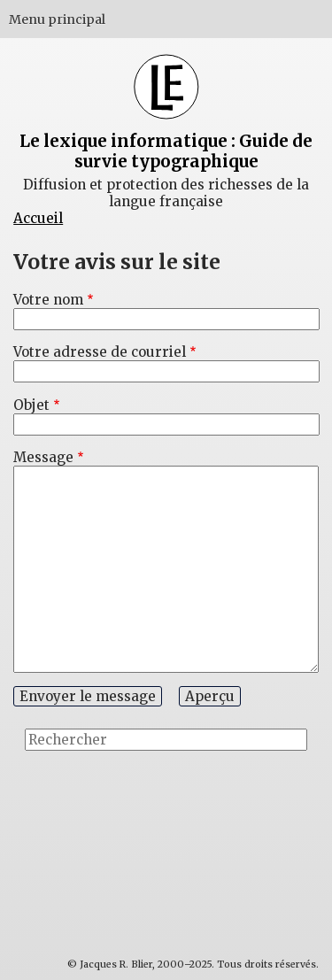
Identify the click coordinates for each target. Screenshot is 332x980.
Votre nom (48, 300)
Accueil (38, 218)
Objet (31, 405)
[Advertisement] (252, 829)
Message (43, 457)
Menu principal (57, 19)
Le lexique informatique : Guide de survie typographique (166, 151)
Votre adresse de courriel (100, 352)
